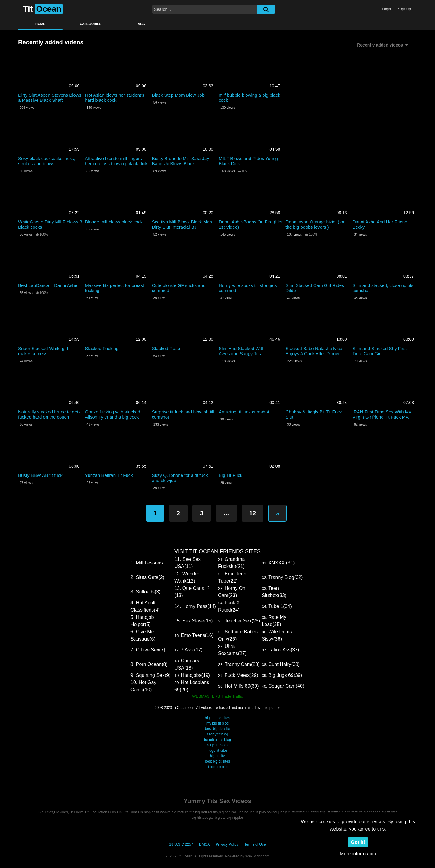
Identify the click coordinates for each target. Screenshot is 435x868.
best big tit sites (218, 761)
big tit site (218, 756)
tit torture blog (217, 767)
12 (253, 513)
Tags (140, 24)
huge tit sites (217, 751)
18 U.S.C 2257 (181, 844)
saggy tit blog (218, 734)
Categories (91, 24)
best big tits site (218, 729)
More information (358, 854)
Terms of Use (255, 844)
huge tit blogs (217, 745)
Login (387, 9)
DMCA (204, 844)
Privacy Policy (227, 844)
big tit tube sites (217, 718)
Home (40, 24)
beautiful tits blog (217, 740)
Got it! (358, 842)
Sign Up (404, 9)
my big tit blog (217, 723)
